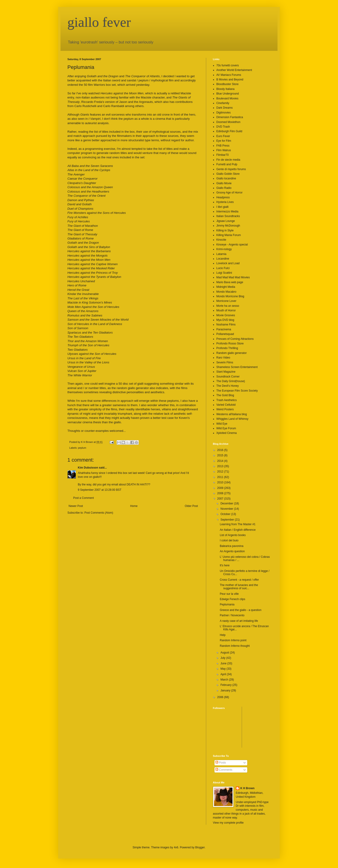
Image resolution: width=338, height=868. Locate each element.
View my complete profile (228, 823)
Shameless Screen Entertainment (237, 367)
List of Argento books (233, 535)
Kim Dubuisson (88, 468)
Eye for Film (224, 141)
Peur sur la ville (229, 594)
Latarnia (221, 254)
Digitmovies (223, 113)
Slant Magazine (226, 372)
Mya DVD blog (225, 320)
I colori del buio (229, 540)
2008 (221, 493)
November (227, 509)
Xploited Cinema (226, 433)
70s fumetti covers (228, 65)
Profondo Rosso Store (230, 344)
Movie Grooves (226, 315)
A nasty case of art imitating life (239, 621)
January (226, 690)
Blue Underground (228, 94)
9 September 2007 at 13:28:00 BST (100, 490)
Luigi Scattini (224, 273)
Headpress (223, 197)
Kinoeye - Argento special (232, 245)
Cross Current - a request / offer (239, 580)
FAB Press (223, 146)
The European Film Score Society (237, 391)
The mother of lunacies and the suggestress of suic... (239, 587)
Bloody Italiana (225, 89)
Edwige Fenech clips (232, 599)
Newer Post (76, 506)
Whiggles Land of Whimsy (232, 419)
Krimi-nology (224, 249)
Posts (221, 763)
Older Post (191, 506)
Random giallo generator (231, 353)
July (223, 658)
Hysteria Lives (225, 202)
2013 (221, 466)
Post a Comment (83, 498)
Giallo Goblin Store (228, 174)
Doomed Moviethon (228, 122)
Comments (224, 770)
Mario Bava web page (230, 282)
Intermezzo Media (227, 212)
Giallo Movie (224, 183)
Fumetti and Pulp (227, 164)
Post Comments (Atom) (99, 513)
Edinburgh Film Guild (229, 131)
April (224, 674)
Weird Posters (225, 409)
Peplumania (227, 604)
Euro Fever (223, 136)
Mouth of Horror (226, 310)
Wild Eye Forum (226, 428)
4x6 (176, 847)
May (223, 669)
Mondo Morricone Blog (230, 296)
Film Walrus (224, 150)
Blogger (200, 847)
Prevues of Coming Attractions (235, 339)
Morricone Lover (226, 301)
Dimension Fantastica (230, 117)
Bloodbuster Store (227, 84)
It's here (225, 565)
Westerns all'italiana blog (232, 414)
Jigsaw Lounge (226, 221)
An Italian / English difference (238, 530)
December (227, 503)
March (225, 680)
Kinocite (221, 240)
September (228, 520)
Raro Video (223, 358)
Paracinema (224, 329)
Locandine (223, 259)
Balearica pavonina (232, 546)
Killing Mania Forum (229, 235)
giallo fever (99, 22)
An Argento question (232, 551)
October (226, 514)
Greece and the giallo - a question (241, 610)
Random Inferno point (233, 640)
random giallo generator (133, 388)
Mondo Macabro (226, 292)
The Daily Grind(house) (231, 381)
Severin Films (225, 362)
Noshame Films (226, 325)
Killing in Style (225, 230)
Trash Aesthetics (226, 400)
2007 (221, 499)
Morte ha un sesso (228, 306)
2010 (221, 482)
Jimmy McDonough (228, 226)
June (224, 663)
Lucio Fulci (223, 268)
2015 (221, 455)
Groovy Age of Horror (229, 193)
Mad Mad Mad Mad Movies (233, 277)
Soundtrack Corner (228, 377)
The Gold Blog (225, 395)
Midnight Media (226, 287)
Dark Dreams (225, 108)
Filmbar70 (222, 155)
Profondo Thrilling (227, 348)
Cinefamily (223, 103)
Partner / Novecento (232, 615)
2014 (221, 461)
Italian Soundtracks (228, 216)
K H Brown (247, 788)
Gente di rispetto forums (231, 169)
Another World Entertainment (234, 70)
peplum (82, 448)
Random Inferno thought (235, 646)
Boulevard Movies (227, 98)
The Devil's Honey (228, 386)
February (226, 685)
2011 (221, 477)
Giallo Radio (224, 188)
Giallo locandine (226, 178)
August (225, 653)
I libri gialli (222, 207)
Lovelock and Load (228, 263)
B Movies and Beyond (230, 80)
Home (134, 506)
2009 (221, 488)
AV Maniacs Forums (229, 75)
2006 (221, 697)
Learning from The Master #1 (238, 524)
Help (223, 635)
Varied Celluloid (226, 405)
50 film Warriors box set (100, 85)
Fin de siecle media (228, 160)
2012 (221, 472)
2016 (221, 450)
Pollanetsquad (225, 334)
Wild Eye (222, 424)
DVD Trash (223, 127)
